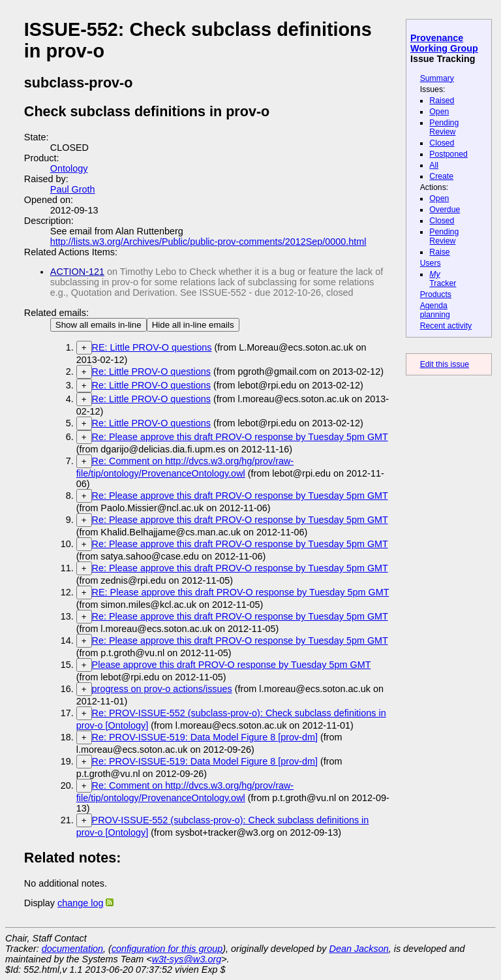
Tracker (443, 279)
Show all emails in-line (99, 325)
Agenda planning (435, 310)
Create (441, 176)
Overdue (445, 210)
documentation (72, 949)
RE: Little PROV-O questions (152, 347)
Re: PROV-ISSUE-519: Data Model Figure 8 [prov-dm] (205, 737)
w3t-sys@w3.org (187, 959)
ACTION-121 (77, 272)
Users (431, 263)
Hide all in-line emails (193, 325)
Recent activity (446, 326)
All (434, 165)
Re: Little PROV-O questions (151, 371)
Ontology (69, 168)
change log (80, 903)
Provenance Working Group (444, 43)
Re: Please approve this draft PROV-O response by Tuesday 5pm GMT (240, 437)
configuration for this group (167, 949)
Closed (442, 143)
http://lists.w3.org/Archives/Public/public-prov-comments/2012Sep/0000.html (208, 242)
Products (436, 294)
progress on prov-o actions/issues (162, 689)
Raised (442, 101)
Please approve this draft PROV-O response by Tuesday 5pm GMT (232, 665)
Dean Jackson (359, 949)
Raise (439, 252)
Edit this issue (445, 364)
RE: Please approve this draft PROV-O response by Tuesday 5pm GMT (241, 592)
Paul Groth (73, 189)
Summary (437, 78)
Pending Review (444, 127)
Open (439, 112)
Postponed (448, 154)
